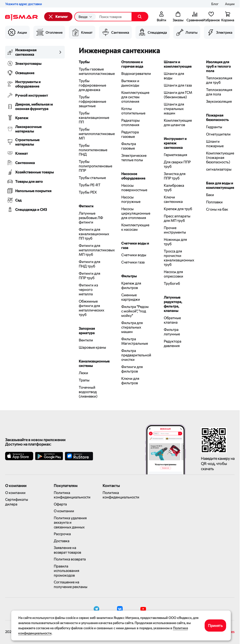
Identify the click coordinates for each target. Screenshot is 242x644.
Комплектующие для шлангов (178, 123)
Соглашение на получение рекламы (71, 584)
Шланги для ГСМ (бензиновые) (178, 95)
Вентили (86, 340)
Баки (210, 195)
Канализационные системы (93, 363)
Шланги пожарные (215, 144)
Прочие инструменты (175, 230)
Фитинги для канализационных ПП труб (93, 234)
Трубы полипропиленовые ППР (93, 166)
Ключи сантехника (173, 199)
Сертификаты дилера (17, 502)
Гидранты (214, 127)
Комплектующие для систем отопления (135, 97)
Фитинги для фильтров (132, 369)
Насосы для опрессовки (173, 274)
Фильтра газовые (129, 146)
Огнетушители (218, 134)
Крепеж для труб (178, 209)
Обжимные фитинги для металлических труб (91, 308)
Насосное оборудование (133, 176)
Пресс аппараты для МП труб (177, 218)
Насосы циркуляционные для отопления (135, 213)
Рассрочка (62, 534)
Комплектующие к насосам (135, 227)
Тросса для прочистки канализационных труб (178, 258)
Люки (83, 373)
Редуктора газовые (130, 134)
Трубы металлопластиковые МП (93, 134)
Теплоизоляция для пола (219, 92)
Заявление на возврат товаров (67, 550)
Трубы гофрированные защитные (92, 101)
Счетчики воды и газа (135, 245)
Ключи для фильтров (130, 381)
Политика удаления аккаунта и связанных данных (70, 522)
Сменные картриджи (131, 297)
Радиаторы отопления (130, 123)
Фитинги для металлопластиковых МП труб (93, 250)
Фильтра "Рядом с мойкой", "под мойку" (135, 311)
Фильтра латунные (172, 332)
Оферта (60, 504)
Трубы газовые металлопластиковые (93, 71)
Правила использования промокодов (66, 571)
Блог (215, 4)
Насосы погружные (131, 199)
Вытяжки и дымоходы (130, 83)
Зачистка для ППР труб (175, 176)
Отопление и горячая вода (132, 64)
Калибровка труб (174, 188)
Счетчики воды (134, 255)
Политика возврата (70, 559)
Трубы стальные (92, 178)
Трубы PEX (88, 192)
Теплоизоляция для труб (219, 80)
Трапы (84, 380)
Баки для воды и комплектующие (220, 185)
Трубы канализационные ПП (93, 117)
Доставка (62, 541)
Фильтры (129, 276)
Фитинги (86, 206)
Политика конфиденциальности (71, 495)
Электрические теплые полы (134, 158)
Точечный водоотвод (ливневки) (88, 392)
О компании (15, 493)
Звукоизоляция (219, 101)
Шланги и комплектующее (178, 64)
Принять (215, 625)
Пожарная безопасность (217, 117)
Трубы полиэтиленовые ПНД (93, 150)
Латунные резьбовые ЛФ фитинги (91, 218)
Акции (230, 4)
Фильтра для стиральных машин (132, 327)
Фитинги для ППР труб (89, 276)
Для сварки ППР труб (177, 164)
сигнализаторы (219, 169)
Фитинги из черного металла (88, 289)
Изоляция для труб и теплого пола (218, 66)
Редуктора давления (173, 343)
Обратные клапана (172, 320)
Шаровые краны (92, 347)
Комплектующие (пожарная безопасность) (220, 157)
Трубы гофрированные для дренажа (92, 85)
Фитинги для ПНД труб (89, 264)
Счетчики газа (133, 262)
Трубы (84, 62)
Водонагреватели (135, 73)
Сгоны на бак (217, 209)
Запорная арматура (87, 331)
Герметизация (175, 155)
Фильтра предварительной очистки (135, 355)
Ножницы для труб (175, 242)
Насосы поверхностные (134, 188)
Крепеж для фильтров (131, 285)
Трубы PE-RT (90, 185)
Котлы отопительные (133, 111)
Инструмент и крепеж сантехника (175, 143)
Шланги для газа (178, 85)
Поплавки (214, 202)
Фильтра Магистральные (135, 341)
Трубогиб (172, 283)
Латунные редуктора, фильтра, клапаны (173, 304)
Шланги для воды (174, 76)
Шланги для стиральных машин (174, 109)
